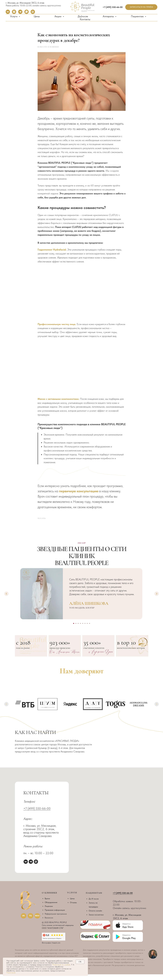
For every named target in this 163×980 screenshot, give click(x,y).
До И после (94, 904)
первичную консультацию (79, 494)
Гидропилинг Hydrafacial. (52, 252)
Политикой (11, 973)
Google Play (129, 944)
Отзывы (73, 908)
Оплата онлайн (95, 916)
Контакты (85, 19)
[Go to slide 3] (78, 629)
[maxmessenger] (33, 13)
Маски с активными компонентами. (59, 402)
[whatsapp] (27, 13)
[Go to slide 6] (85, 629)
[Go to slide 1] (74, 629)
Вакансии (49, 923)
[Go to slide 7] (87, 629)
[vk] (8, 13)
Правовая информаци (54, 916)
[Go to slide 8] (90, 629)
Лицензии (49, 912)
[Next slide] (157, 599)
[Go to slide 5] (83, 629)
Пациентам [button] (138, 16)
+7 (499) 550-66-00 (37, 814)
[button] (141, 7)
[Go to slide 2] (76, 629)
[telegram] (20, 13)
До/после (83, 16)
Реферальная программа (56, 919)
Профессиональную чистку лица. (57, 327)
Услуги (14, 16)
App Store (128, 932)
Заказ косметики (96, 920)
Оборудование (51, 908)
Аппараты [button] (109, 16)
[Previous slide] (6, 599)
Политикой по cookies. (62, 965)
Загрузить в (126, 941)
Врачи (47, 904)
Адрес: (28, 824)
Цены (37, 16)
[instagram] (14, 13)
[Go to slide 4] (80, 629)
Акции (58, 16)
